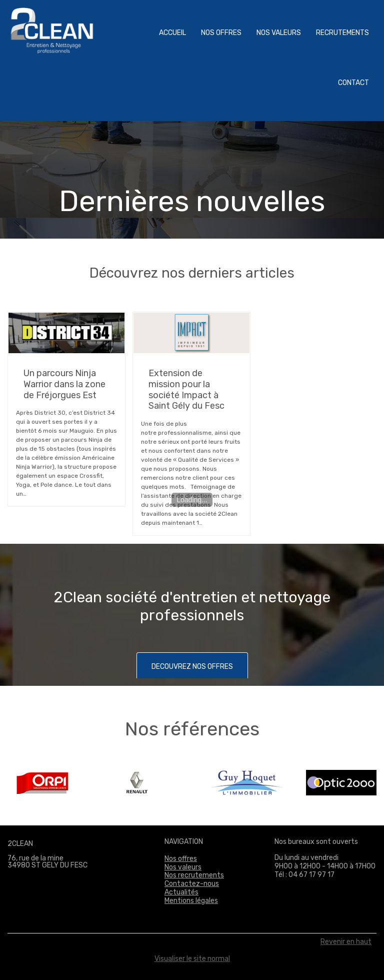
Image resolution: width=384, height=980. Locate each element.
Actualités (181, 892)
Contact (353, 83)
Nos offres (221, 33)
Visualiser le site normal (192, 959)
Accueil (172, 33)
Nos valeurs (279, 33)
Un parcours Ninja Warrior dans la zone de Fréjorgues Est (64, 384)
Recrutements (342, 33)
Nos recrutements (194, 875)
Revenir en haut (346, 942)
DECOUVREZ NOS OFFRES (192, 667)
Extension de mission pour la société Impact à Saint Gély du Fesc (186, 389)
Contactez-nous (192, 884)
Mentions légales (191, 901)
